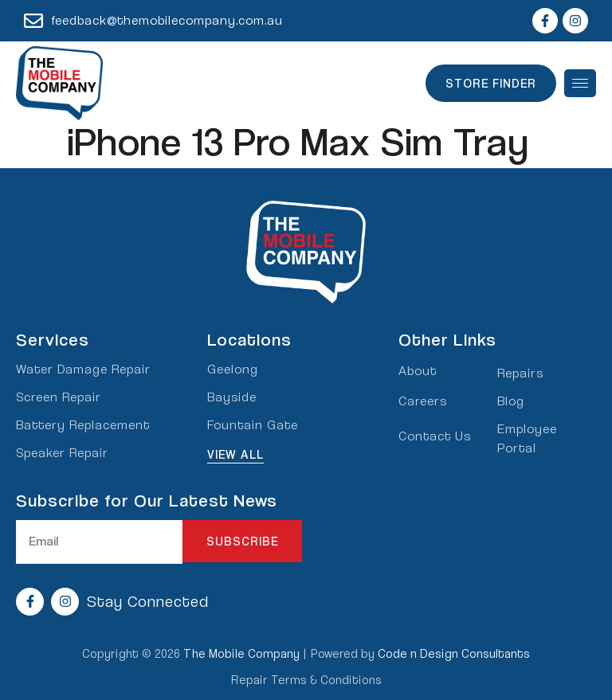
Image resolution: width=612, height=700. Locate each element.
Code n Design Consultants (454, 653)
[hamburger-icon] (580, 83)
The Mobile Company (241, 653)
